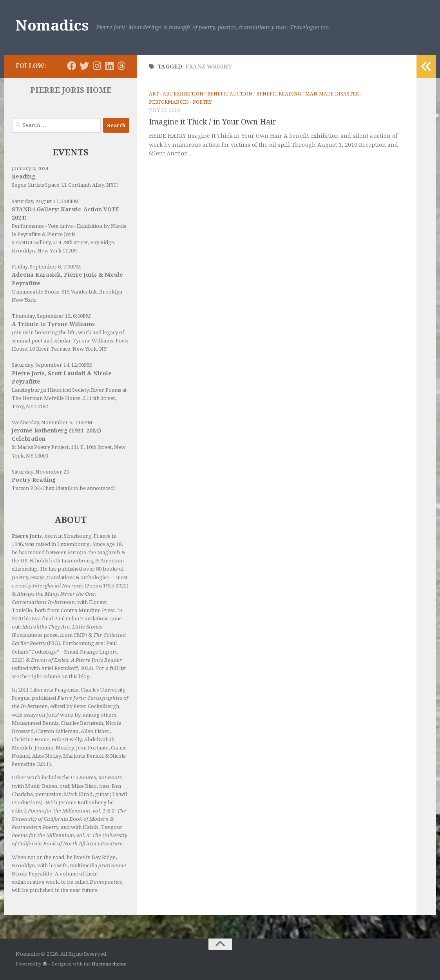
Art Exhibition (183, 94)
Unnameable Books (35, 292)
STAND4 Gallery (31, 242)
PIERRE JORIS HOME (71, 90)
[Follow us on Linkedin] (109, 66)
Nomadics (52, 26)
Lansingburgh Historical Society (50, 390)
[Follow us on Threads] (121, 66)
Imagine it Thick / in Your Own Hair (213, 122)
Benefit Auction (230, 94)
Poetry (202, 102)
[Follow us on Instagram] (97, 66)
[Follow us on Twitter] (84, 66)
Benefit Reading (279, 94)
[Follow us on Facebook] (72, 66)
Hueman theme (109, 964)
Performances (169, 102)
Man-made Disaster (332, 94)
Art (154, 94)
